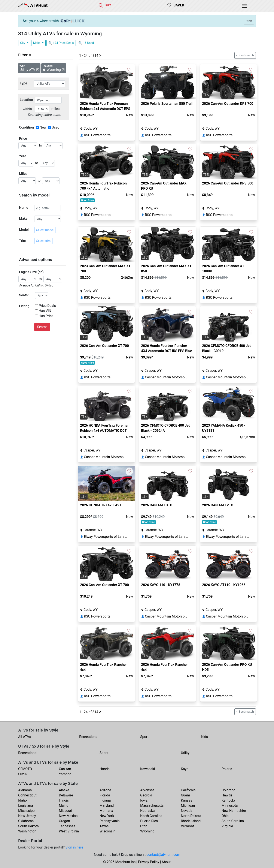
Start (249, 21)
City (23, 43)
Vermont (187, 826)
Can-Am (65, 769)
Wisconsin (107, 831)
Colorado (229, 790)
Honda (105, 769)
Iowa (144, 800)
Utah (144, 826)
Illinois (64, 800)
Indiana (105, 800)
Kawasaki (147, 769)
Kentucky (229, 800)
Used (56, 127)
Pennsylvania (110, 821)
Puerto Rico (149, 821)
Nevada (187, 811)
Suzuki (23, 774)
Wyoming (147, 831)
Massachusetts (152, 806)
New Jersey (27, 816)
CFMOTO (25, 769)
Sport (144, 737)
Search (42, 327)
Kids (205, 737)
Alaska (64, 790)
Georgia (146, 795)
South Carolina (233, 821)
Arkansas (147, 790)
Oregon (64, 821)
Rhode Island (191, 821)
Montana (106, 811)
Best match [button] (246, 55)
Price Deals (47, 306)
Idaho (22, 800)
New (43, 127)
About (166, 862)
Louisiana (26, 806)
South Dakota (28, 826)
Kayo (185, 769)
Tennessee (67, 826)
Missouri (66, 811)
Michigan (188, 806)
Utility (185, 753)
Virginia (227, 826)
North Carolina (151, 816)
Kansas (187, 800)
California (188, 790)
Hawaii (227, 795)
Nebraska (147, 811)
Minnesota (230, 806)
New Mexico (68, 816)
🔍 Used (86, 43)
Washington (27, 831)
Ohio (225, 816)
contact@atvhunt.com (163, 855)
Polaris (227, 769)
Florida (105, 795)
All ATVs (25, 737)
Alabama (25, 790)
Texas (104, 826)
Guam (185, 795)
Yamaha (65, 774)
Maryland (107, 806)
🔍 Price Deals (61, 43)
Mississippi (27, 811)
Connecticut (27, 795)
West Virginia (69, 831)
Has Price (46, 316)
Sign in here (74, 847)
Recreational (89, 737)
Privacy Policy (149, 862)
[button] (83, 82)
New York (107, 816)
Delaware (66, 795)
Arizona (105, 790)
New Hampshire (234, 811)
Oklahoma (26, 821)
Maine (64, 806)
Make (37, 43)
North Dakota (191, 816)
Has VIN (45, 311)
